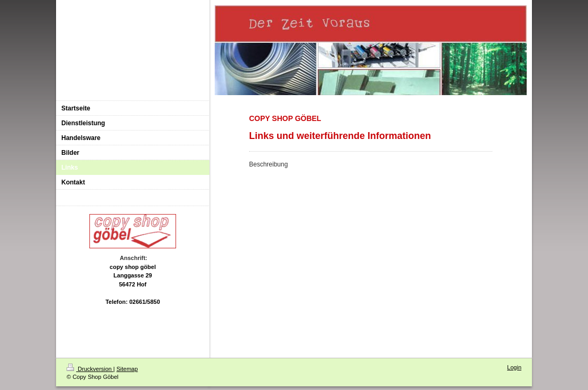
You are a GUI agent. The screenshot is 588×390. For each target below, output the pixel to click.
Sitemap (127, 369)
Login (514, 367)
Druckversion (90, 369)
